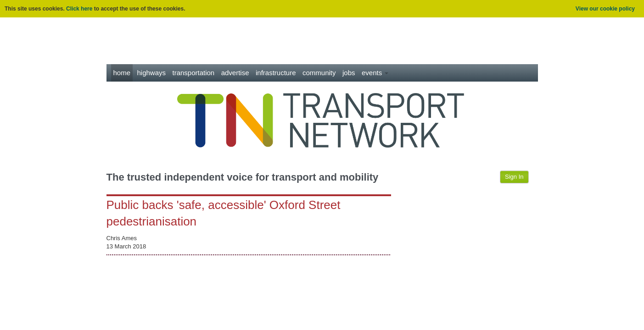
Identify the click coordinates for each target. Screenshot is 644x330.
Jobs (349, 73)
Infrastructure (276, 73)
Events (375, 73)
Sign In (514, 177)
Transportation (193, 73)
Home (122, 73)
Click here (79, 9)
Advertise (235, 73)
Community (319, 73)
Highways (151, 73)
